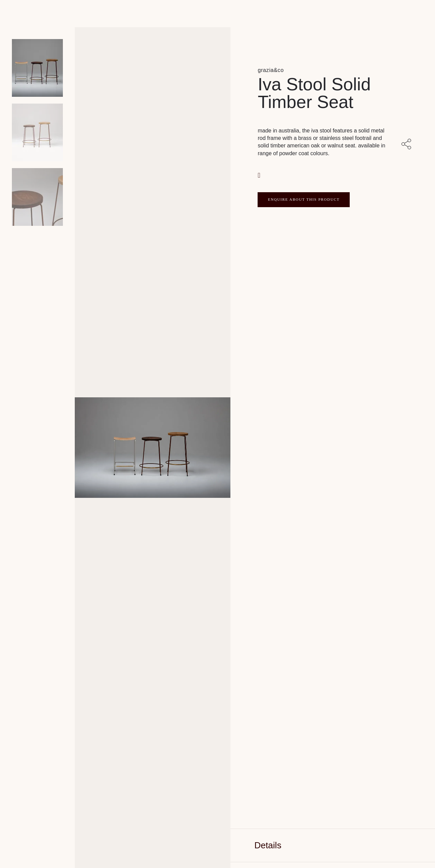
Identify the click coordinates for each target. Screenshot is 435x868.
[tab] (333, 845)
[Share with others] (407, 145)
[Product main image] (37, 68)
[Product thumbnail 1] (37, 132)
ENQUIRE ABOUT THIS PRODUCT (304, 199)
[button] (260, 175)
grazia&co (271, 70)
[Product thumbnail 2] (37, 197)
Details (268, 845)
